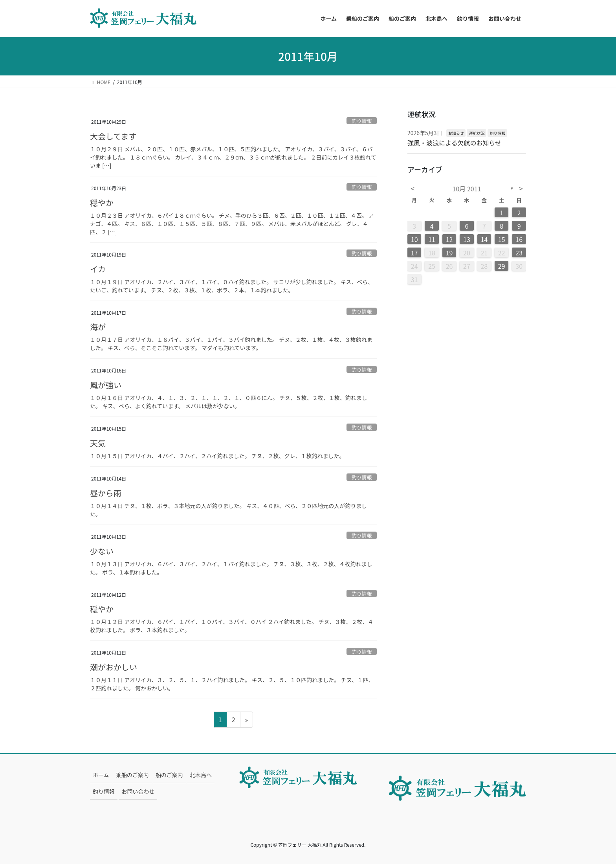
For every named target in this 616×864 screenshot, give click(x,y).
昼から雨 (106, 493)
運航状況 (477, 133)
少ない (102, 551)
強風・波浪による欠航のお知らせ (454, 143)
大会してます (113, 136)
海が (98, 327)
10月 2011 (467, 189)
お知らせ (456, 133)
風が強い (106, 385)
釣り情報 (362, 121)
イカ (98, 269)
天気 (98, 443)
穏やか (102, 203)
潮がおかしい (114, 667)
